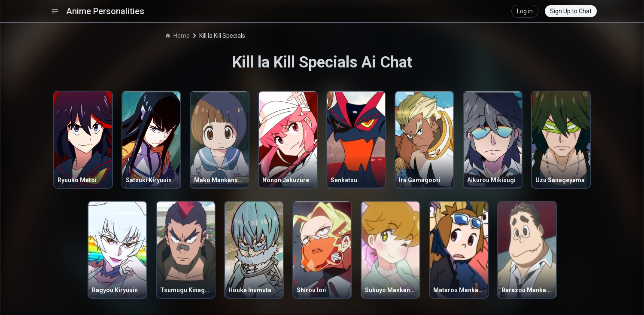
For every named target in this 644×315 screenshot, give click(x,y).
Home (178, 36)
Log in (525, 11)
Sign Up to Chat (571, 11)
